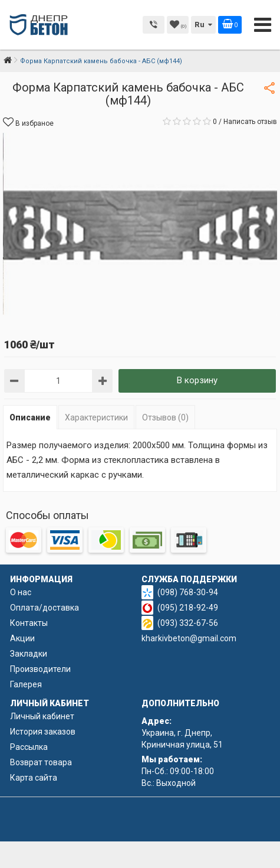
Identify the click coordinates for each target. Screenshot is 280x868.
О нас (21, 592)
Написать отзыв (250, 122)
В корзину (197, 380)
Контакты (29, 623)
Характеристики (96, 417)
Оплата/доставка (45, 608)
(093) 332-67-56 (188, 623)
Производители (40, 669)
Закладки (29, 654)
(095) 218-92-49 (188, 608)
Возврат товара (41, 762)
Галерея (26, 684)
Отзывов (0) (165, 417)
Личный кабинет (42, 716)
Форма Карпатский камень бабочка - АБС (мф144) (101, 61)
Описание (30, 417)
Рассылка (29, 747)
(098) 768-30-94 (188, 592)
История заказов (43, 732)
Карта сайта (34, 778)
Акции (22, 638)
